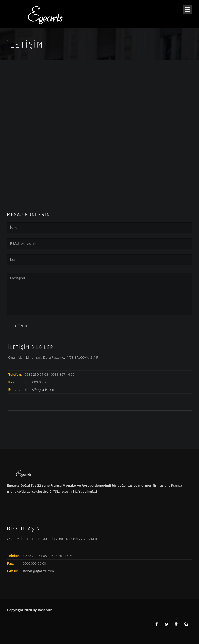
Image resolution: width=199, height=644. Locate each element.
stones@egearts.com (40, 389)
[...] (94, 491)
